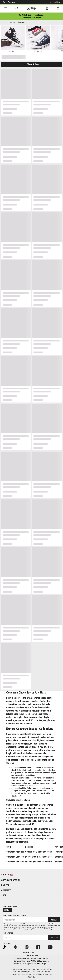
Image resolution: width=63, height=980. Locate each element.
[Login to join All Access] (32, 15)
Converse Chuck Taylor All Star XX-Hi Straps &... (32, 964)
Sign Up (7, 910)
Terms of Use (16, 927)
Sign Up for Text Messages (14, 915)
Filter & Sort (32, 64)
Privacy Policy (28, 927)
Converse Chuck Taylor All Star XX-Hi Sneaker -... (32, 958)
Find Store (54, 938)
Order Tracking (9, 2)
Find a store (8, 933)
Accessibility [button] (55, 2)
